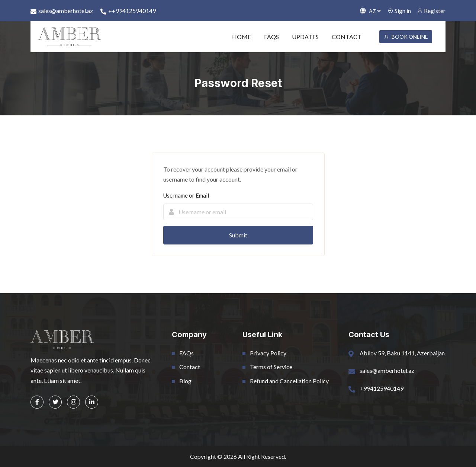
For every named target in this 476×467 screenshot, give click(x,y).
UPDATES (305, 37)
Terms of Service (271, 367)
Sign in (399, 11)
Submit (238, 235)
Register (431, 11)
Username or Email (186, 195)
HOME (242, 37)
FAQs (186, 353)
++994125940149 (128, 11)
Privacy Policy (268, 353)
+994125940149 (382, 388)
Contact (190, 367)
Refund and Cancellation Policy (289, 381)
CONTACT (347, 37)
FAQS (271, 37)
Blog (185, 381)
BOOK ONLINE (406, 37)
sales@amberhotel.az (62, 11)
